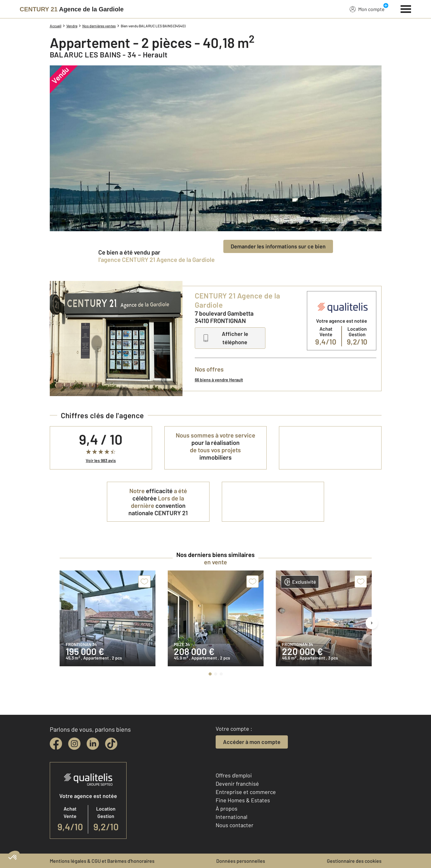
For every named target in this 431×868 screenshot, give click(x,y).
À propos (227, 808)
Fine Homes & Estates (243, 800)
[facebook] (56, 744)
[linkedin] (93, 744)
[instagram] (74, 744)
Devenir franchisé (237, 784)
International (231, 817)
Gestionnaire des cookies (354, 861)
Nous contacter (235, 825)
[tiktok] (111, 744)
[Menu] (406, 8)
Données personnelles (241, 861)
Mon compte (367, 9)
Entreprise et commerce (246, 792)
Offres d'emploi (234, 775)
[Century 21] (72, 9)
